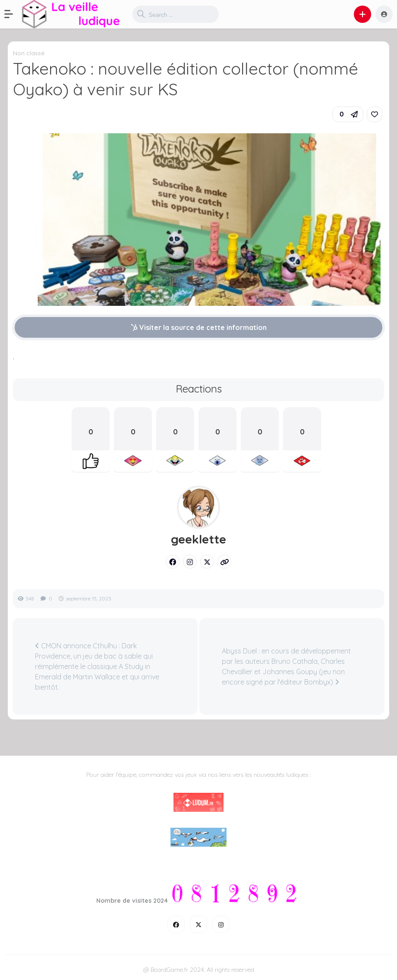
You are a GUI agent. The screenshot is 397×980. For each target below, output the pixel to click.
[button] (13, 14)
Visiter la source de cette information (199, 327)
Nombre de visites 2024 (132, 901)
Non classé (29, 53)
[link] (375, 114)
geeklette (198, 539)
